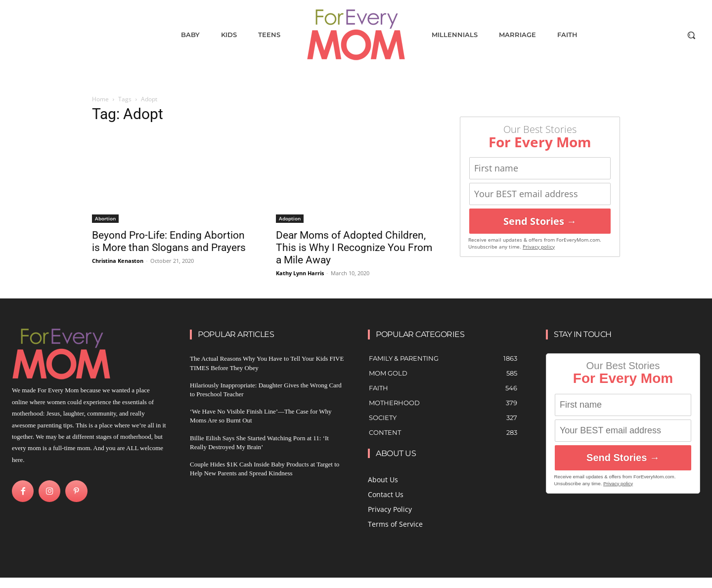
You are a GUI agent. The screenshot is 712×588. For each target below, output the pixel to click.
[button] (691, 35)
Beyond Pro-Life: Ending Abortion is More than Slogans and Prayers (169, 241)
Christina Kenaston (118, 261)
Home (100, 99)
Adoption (290, 218)
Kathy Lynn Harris (300, 273)
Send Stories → (540, 221)
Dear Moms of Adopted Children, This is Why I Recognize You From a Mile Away (354, 248)
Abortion (105, 218)
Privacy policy (539, 247)
